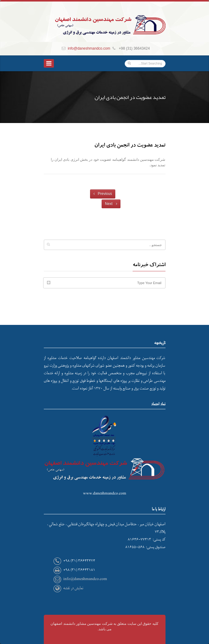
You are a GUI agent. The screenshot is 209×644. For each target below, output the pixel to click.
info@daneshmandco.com (89, 48)
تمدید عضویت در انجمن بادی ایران (130, 146)
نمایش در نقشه (73, 588)
